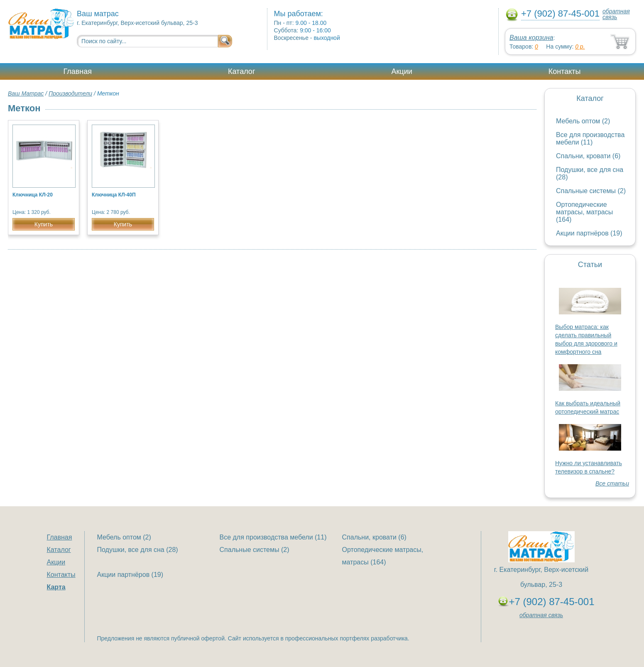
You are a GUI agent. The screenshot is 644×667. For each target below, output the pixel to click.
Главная (78, 71)
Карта (56, 587)
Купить (44, 224)
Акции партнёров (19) (589, 233)
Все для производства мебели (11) (590, 139)
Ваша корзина (531, 38)
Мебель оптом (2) (583, 121)
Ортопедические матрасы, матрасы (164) (584, 212)
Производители (70, 93)
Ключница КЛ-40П (114, 195)
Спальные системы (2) (591, 191)
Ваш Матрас (26, 93)
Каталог (241, 71)
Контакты (565, 71)
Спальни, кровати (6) (588, 156)
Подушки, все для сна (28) (138, 550)
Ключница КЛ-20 (33, 195)
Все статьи (612, 483)
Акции (402, 71)
